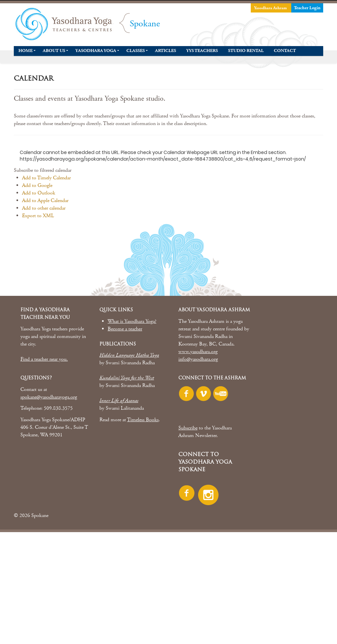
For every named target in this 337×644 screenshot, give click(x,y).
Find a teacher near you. (44, 359)
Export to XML (38, 216)
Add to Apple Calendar (45, 201)
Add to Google (37, 185)
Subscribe (188, 428)
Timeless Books (143, 420)
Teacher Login (307, 8)
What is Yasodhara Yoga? (132, 321)
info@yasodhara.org (198, 359)
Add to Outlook (39, 193)
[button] (43, 170)
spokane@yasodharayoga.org (49, 397)
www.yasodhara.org (198, 352)
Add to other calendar (44, 208)
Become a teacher (125, 329)
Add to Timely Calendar (46, 178)
